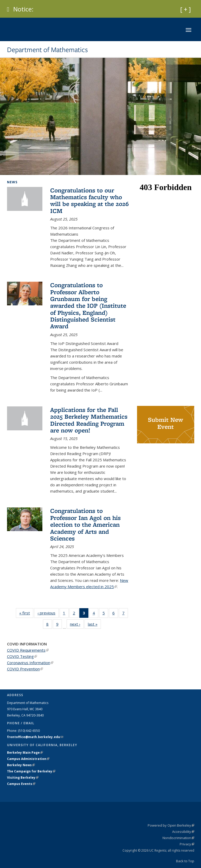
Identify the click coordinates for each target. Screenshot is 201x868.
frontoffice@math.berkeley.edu (35, 737)
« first (26, 613)
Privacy (187, 844)
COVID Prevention (25, 669)
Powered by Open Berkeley (171, 825)
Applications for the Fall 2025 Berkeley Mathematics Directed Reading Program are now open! (89, 420)
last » (94, 624)
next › (77, 624)
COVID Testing (22, 656)
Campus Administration (28, 759)
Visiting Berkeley (23, 778)
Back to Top (185, 861)
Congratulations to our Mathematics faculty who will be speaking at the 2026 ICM (89, 200)
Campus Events (21, 784)
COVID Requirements (28, 650)
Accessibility (183, 832)
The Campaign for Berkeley (31, 771)
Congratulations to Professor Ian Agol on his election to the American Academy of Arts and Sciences (85, 524)
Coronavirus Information (30, 663)
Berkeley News (21, 765)
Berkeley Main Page (25, 753)
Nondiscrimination (178, 838)
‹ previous (48, 613)
